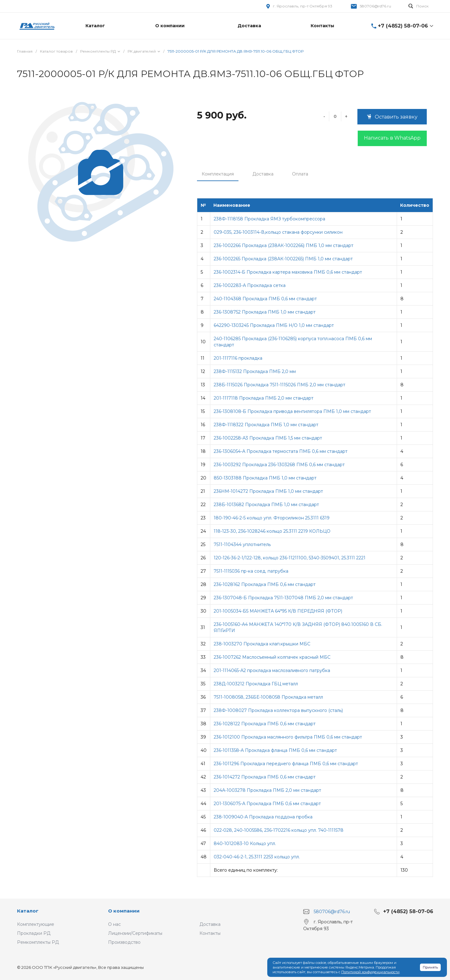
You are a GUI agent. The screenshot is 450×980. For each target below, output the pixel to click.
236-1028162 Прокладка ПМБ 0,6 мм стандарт (265, 584)
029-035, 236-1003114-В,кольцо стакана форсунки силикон (278, 232)
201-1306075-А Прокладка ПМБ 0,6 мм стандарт (267, 804)
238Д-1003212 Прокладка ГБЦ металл (256, 684)
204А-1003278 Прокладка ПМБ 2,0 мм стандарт (267, 790)
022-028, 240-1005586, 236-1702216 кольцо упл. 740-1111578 (279, 830)
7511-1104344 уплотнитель (242, 544)
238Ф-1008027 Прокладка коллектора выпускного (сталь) (278, 710)
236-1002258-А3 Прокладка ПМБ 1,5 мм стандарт (268, 438)
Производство (124, 942)
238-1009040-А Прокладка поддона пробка (263, 817)
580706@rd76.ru (376, 6)
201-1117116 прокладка (238, 358)
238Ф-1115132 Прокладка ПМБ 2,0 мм (255, 371)
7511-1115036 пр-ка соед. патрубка (251, 571)
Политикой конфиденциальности (370, 972)
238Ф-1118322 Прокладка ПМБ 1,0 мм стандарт (266, 425)
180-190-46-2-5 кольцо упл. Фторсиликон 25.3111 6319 (272, 518)
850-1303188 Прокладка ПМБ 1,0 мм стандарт (265, 478)
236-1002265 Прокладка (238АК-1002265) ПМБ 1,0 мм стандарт (283, 259)
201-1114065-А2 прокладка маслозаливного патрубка (272, 670)
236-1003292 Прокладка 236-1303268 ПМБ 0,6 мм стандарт (279, 465)
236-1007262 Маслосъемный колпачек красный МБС (272, 657)
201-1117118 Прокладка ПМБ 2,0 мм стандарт (264, 398)
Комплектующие (36, 924)
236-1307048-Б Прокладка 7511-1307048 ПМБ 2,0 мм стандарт (283, 598)
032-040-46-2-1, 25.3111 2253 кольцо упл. (257, 857)
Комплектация (218, 174)
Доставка (263, 174)
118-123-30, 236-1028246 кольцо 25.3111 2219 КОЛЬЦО (272, 531)
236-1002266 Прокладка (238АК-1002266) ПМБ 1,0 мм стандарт (284, 245)
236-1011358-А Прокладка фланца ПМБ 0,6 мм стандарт (275, 750)
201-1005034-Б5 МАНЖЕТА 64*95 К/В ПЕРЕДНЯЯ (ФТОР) (278, 611)
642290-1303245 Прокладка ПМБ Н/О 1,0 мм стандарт (274, 325)
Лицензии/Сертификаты (135, 933)
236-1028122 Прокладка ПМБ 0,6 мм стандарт (265, 724)
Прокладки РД (34, 933)
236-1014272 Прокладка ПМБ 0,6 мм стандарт (265, 777)
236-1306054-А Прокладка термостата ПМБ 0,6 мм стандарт (281, 451)
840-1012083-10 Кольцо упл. (245, 843)
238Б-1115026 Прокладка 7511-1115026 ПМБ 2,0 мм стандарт (280, 385)
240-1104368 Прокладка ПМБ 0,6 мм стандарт (265, 299)
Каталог (28, 911)
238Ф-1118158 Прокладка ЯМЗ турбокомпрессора (269, 219)
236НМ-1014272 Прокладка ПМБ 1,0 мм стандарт (268, 491)
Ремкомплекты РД (38, 942)
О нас (114, 924)
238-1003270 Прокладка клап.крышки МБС (262, 644)
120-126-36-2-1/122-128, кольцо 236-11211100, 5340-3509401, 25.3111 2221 (290, 558)
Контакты (210, 933)
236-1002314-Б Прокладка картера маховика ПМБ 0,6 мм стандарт (288, 272)
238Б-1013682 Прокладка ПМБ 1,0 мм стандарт (266, 505)
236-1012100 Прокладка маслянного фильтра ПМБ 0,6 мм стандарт (288, 737)
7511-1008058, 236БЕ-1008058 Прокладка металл (268, 697)
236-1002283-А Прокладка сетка (250, 285)
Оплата (300, 174)
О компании (124, 911)
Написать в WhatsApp (392, 138)
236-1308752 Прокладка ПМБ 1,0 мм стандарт (265, 312)
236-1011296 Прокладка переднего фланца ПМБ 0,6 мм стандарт (286, 764)
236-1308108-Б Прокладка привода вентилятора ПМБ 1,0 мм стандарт (292, 411)
